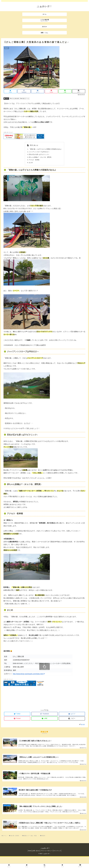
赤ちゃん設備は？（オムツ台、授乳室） (40, 158)
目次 (30, 145)
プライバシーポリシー (47, 862)
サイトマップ (59, 862)
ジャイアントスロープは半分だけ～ (39, 152)
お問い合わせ (35, 862)
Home (28, 862)
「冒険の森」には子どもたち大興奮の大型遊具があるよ (45, 149)
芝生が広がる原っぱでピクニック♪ (39, 155)
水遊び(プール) (25, 98)
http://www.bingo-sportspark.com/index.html (29, 675)
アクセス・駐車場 (33, 161)
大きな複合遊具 (15, 98)
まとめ (30, 163)
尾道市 (6, 98)
